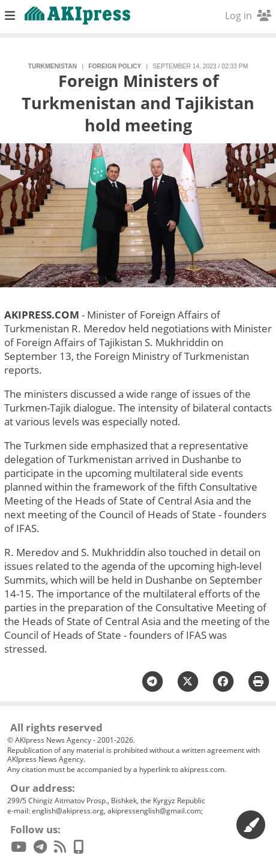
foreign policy (115, 66)
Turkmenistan (52, 66)
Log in (248, 16)
